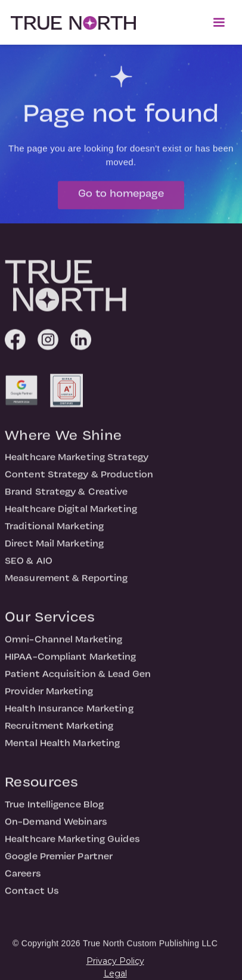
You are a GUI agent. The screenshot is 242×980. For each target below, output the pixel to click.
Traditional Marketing (54, 532)
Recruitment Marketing (59, 732)
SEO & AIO (29, 567)
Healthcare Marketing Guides (72, 845)
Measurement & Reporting (66, 584)
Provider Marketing (49, 697)
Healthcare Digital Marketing (71, 515)
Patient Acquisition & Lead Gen (78, 680)
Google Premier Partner (59, 862)
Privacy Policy (115, 961)
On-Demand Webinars (56, 827)
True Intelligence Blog (54, 810)
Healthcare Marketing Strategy (77, 463)
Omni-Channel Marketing (63, 645)
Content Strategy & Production (79, 480)
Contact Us (32, 897)
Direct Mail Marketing (54, 549)
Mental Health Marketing (62, 749)
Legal (115, 973)
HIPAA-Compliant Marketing (71, 662)
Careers (23, 879)
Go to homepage (121, 199)
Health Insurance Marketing (69, 714)
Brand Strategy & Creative (66, 497)
